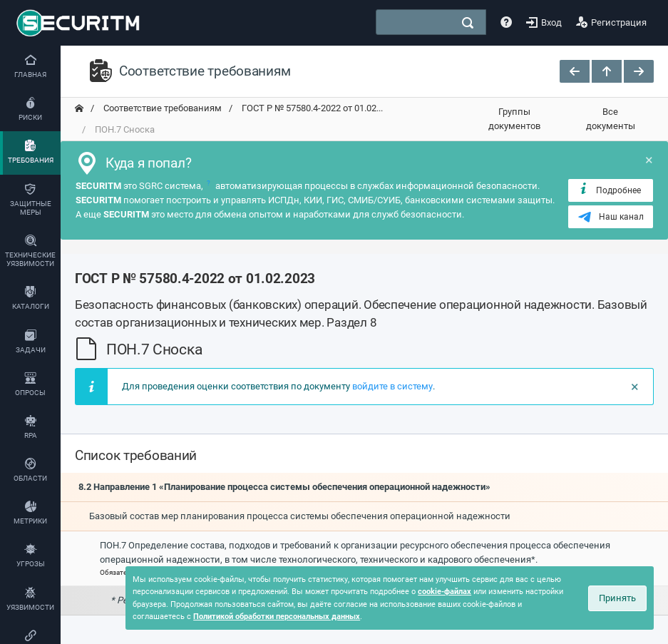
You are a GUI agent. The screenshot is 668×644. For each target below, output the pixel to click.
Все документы (611, 119)
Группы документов (514, 119)
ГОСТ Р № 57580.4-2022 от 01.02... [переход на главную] (311, 108)
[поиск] (468, 23)
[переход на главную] (79, 108)
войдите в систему (392, 386)
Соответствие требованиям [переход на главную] (161, 108)
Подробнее (609, 190)
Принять (617, 598)
